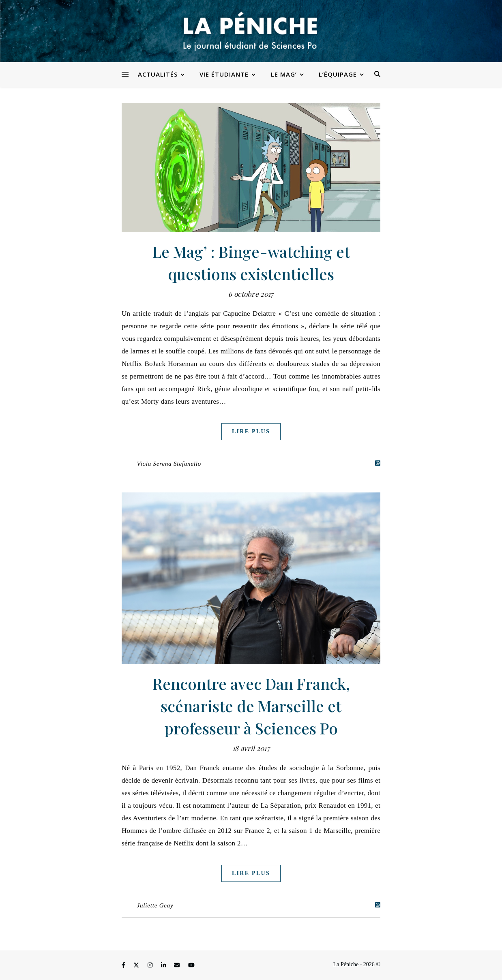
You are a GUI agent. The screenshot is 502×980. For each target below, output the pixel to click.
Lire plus (251, 431)
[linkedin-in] (164, 966)
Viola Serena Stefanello (169, 464)
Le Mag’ (284, 74)
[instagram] (151, 966)
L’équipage (338, 74)
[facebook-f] (124, 966)
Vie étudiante (224, 74)
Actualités (158, 74)
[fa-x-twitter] (137, 966)
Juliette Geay (155, 905)
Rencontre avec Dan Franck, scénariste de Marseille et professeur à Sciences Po (251, 706)
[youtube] (191, 966)
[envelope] (178, 966)
